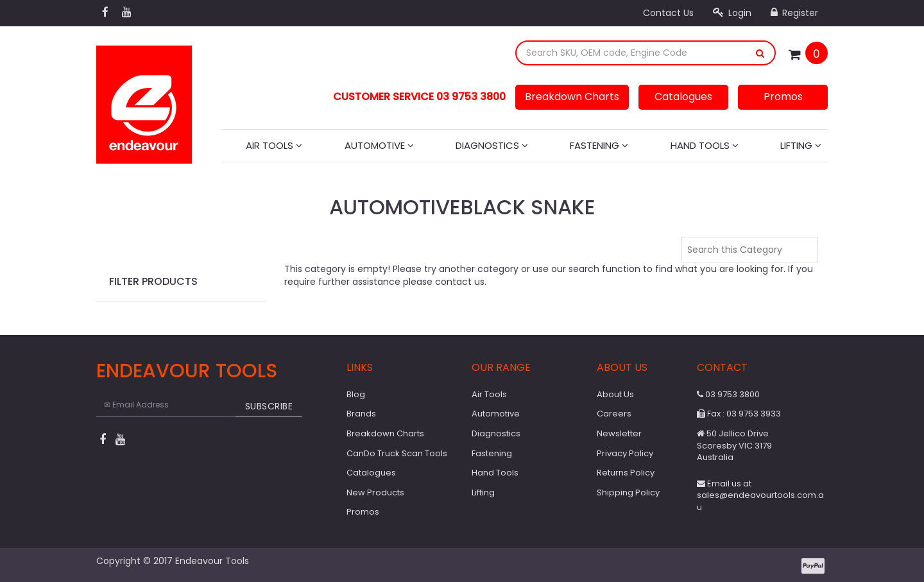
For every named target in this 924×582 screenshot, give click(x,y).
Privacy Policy (625, 453)
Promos (783, 97)
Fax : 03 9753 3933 (739, 414)
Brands (361, 414)
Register (794, 13)
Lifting (801, 145)
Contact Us (668, 13)
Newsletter (619, 433)
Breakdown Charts (572, 97)
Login (732, 13)
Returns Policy (626, 473)
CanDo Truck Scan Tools (397, 453)
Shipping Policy (628, 492)
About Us (615, 394)
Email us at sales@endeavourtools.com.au (760, 495)
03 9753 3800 (728, 394)
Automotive (379, 145)
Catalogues (683, 97)
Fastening (599, 145)
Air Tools (274, 145)
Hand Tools (705, 145)
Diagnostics (492, 145)
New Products (375, 492)
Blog (356, 394)
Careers (614, 414)
